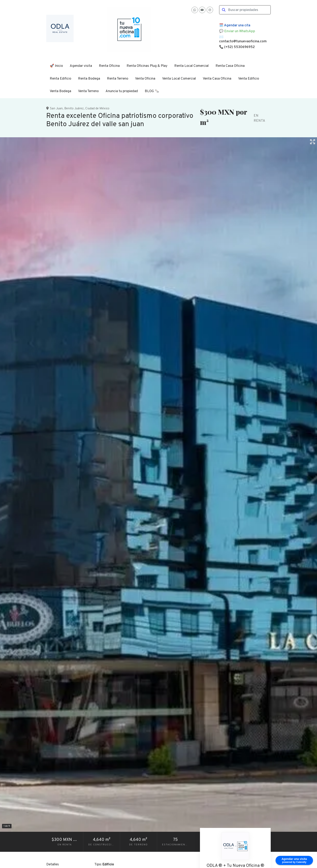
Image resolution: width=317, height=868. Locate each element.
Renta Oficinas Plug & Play (147, 66)
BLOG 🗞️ (152, 91)
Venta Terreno (88, 91)
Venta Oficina (145, 79)
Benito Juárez (74, 109)
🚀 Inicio (56, 66)
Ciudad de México (97, 109)
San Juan (56, 109)
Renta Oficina (109, 66)
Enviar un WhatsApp (240, 31)
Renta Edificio (60, 79)
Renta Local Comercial (191, 66)
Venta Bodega (60, 91)
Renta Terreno (118, 79)
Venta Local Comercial (179, 79)
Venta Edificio (249, 79)
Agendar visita (81, 66)
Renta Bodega (89, 79)
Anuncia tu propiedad (122, 91)
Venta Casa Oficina (217, 79)
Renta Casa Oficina (230, 66)
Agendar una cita (237, 26)
